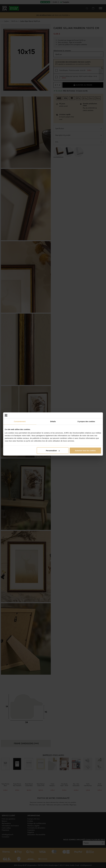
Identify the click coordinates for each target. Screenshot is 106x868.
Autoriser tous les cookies (85, 451)
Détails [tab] (53, 421)
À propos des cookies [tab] (86, 421)
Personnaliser (53, 451)
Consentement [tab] (20, 421)
